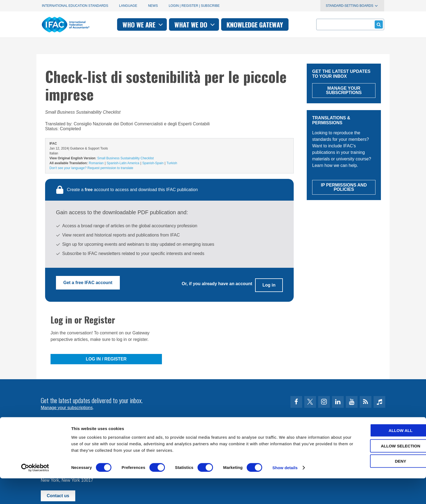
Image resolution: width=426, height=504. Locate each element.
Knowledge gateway (255, 24)
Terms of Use (61, 437)
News (153, 6)
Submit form (378, 24)
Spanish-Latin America (123, 163)
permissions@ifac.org (149, 437)
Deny (381, 487)
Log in (269, 283)
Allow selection (381, 472)
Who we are (143, 24)
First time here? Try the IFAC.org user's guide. (85, 417)
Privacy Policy (96, 437)
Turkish (172, 163)
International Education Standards (75, 6)
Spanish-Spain (153, 163)
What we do (195, 24)
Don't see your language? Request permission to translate (91, 168)
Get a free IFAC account (88, 283)
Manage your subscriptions (67, 404)
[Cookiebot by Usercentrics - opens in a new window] (35, 493)
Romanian (96, 163)
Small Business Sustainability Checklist (126, 158)
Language (128, 6)
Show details (285, 493)
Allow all (381, 456)
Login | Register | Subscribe (194, 6)
